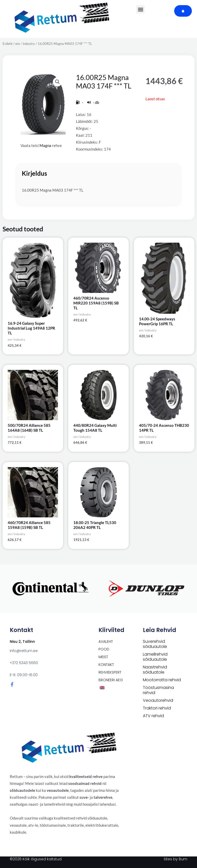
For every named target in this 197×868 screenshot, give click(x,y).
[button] (57, 82)
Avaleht (106, 642)
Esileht (8, 44)
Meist (103, 657)
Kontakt (106, 665)
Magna (45, 146)
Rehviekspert (110, 672)
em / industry (25, 44)
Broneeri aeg (111, 680)
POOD (104, 649)
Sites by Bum (175, 859)
